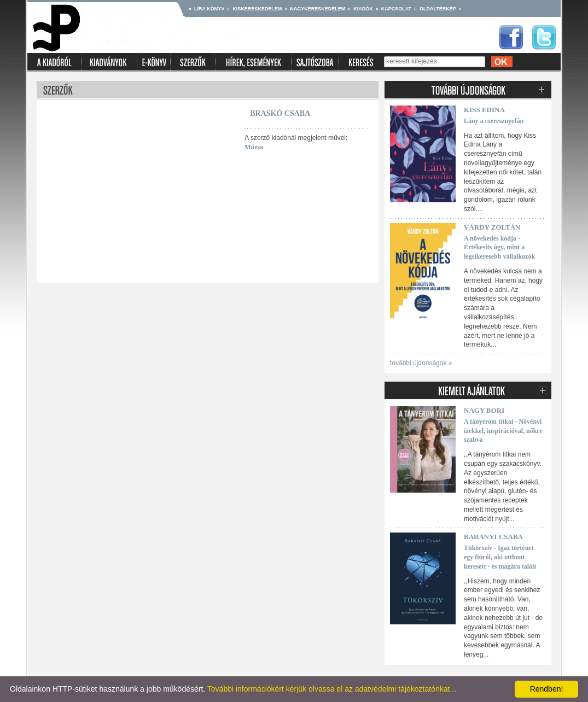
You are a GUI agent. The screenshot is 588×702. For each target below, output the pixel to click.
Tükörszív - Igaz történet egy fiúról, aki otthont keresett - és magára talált (500, 557)
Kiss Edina (484, 110)
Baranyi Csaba (493, 537)
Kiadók (363, 9)
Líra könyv (209, 9)
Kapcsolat (396, 9)
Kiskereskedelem (257, 9)
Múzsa (254, 147)
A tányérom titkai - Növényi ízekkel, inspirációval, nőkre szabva (503, 431)
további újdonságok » (421, 363)
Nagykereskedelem (318, 9)
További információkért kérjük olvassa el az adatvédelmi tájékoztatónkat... (332, 689)
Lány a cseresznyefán (494, 121)
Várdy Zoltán (492, 227)
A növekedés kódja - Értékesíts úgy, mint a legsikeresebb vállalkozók (499, 248)
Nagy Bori (484, 410)
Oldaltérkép (438, 9)
